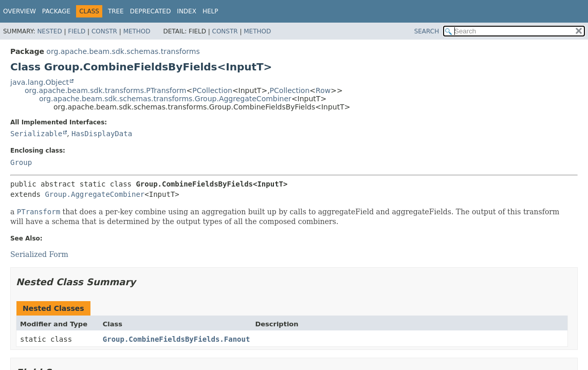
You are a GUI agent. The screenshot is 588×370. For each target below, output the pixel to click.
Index (187, 11)
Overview (20, 11)
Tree (116, 11)
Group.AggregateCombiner (95, 194)
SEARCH (427, 31)
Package (56, 11)
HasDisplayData (102, 134)
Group (21, 162)
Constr (104, 31)
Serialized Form (39, 254)
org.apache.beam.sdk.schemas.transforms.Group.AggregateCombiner (165, 99)
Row (323, 90)
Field (77, 31)
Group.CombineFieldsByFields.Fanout (177, 339)
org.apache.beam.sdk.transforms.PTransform (105, 90)
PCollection (212, 90)
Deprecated (151, 11)
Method (137, 31)
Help (210, 11)
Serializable (36, 134)
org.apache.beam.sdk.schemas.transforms (123, 51)
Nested (49, 31)
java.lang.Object (40, 82)
